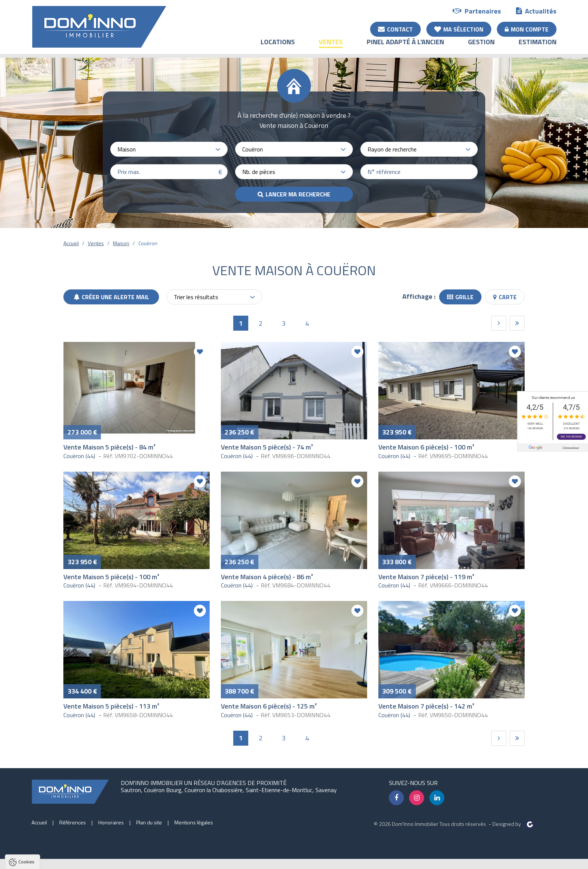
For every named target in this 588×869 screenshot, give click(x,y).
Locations (278, 47)
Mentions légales (194, 822)
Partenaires (477, 11)
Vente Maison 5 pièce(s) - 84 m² (109, 447)
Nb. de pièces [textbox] (259, 172)
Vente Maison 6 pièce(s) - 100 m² (426, 447)
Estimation (538, 47)
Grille (460, 297)
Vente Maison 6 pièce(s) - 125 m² (269, 706)
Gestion (481, 47)
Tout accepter (53, 859)
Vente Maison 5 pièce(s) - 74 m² (267, 447)
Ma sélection (459, 29)
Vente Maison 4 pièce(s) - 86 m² (267, 577)
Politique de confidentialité (43, 841)
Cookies (26, 766)
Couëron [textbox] (253, 149)
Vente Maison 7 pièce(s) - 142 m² (426, 706)
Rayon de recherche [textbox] (392, 149)
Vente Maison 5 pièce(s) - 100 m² (111, 577)
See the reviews (571, 436)
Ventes (331, 47)
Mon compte (527, 29)
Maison (121, 243)
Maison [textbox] (127, 149)
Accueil (71, 243)
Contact (395, 29)
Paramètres (144, 859)
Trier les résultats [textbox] (196, 297)
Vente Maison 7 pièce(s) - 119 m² (426, 577)
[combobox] (169, 149)
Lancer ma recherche (298, 194)
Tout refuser (100, 859)
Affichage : (419, 296)
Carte (505, 297)
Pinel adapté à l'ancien (405, 47)
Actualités (536, 11)
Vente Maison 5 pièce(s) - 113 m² (111, 706)
